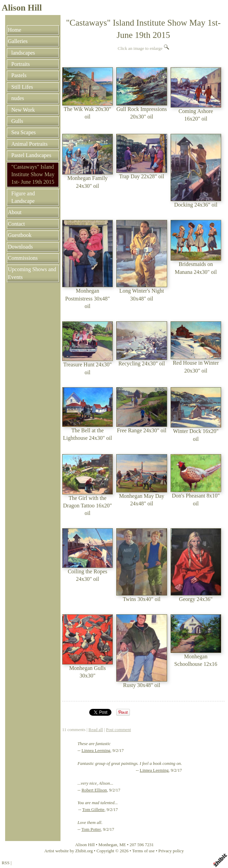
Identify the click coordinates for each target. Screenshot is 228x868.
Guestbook (20, 235)
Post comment (118, 730)
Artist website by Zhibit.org (68, 851)
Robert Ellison (94, 790)
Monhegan (108, 845)
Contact (16, 224)
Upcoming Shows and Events (32, 273)
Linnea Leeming (96, 751)
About (15, 212)
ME (123, 845)
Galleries (18, 41)
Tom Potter (91, 829)
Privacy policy (171, 851)
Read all (96, 730)
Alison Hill (22, 8)
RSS (6, 863)
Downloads (20, 247)
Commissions (23, 258)
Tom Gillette (93, 810)
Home (15, 30)
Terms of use (144, 851)
